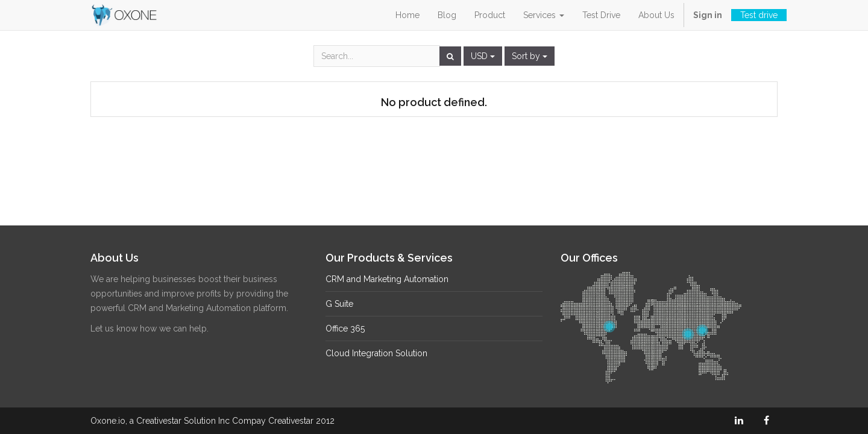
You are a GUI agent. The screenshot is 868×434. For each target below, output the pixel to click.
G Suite (339, 304)
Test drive (759, 15)
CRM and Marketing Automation (387, 279)
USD (483, 56)
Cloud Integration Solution (376, 353)
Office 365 (345, 329)
